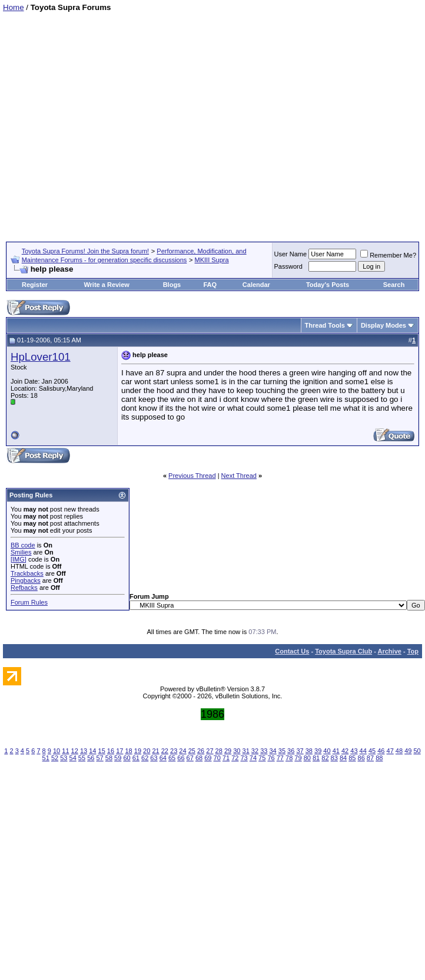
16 (111, 751)
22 (165, 751)
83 (334, 758)
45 (372, 751)
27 (210, 751)
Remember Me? (388, 255)
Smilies (21, 552)
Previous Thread (192, 476)
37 (300, 751)
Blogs (172, 285)
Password (288, 266)
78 (289, 758)
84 (343, 758)
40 (327, 751)
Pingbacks (26, 580)
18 (128, 751)
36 (291, 751)
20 (147, 751)
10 (57, 751)
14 (92, 751)
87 (370, 758)
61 (136, 758)
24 (182, 751)
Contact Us (292, 651)
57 (99, 758)
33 (264, 751)
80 (307, 758)
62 (145, 758)
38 (309, 751)
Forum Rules (29, 602)
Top (413, 651)
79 (298, 758)
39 (318, 751)
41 (336, 751)
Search (394, 285)
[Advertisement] (110, 122)
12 (75, 751)
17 (119, 751)
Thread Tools (325, 325)
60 (127, 758)
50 (417, 751)
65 (172, 758)
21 (155, 751)
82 (325, 758)
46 (381, 751)
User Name (291, 254)
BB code (23, 545)
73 (244, 758)
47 (390, 751)
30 (237, 751)
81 (316, 758)
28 (219, 751)
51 (46, 758)
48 (399, 751)
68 (199, 758)
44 (363, 751)
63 (154, 758)
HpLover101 (41, 357)
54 (73, 758)
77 (280, 758)
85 (352, 758)
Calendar (256, 285)
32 (255, 751)
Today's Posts (328, 285)
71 (226, 758)
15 (102, 751)
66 (181, 758)
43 (354, 751)
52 (55, 758)
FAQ (210, 285)
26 (201, 751)
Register (35, 285)
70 (217, 758)
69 (208, 758)
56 (91, 758)
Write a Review (106, 285)
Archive (390, 651)
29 (228, 751)
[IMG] (19, 559)
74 (253, 758)
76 (271, 758)
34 (273, 751)
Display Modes (384, 325)
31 (246, 751)
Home (14, 7)
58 (109, 758)
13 (84, 751)
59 (118, 758)
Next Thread (239, 476)
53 (64, 758)
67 (190, 758)
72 (235, 758)
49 (408, 751)
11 (65, 751)
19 (138, 751)
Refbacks (24, 588)
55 (82, 758)
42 (345, 751)
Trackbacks (27, 573)
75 (262, 758)
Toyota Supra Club (343, 651)
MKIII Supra (212, 260)
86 (361, 758)
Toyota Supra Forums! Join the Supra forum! (85, 251)
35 (282, 751)
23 (174, 751)
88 (379, 758)
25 (192, 751)
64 (163, 758)
